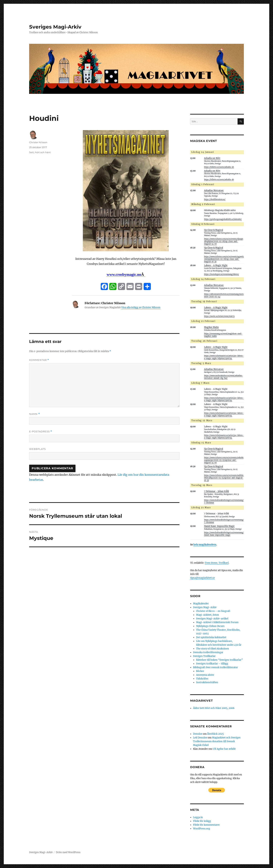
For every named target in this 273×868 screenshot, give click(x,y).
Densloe (198, 734)
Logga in (198, 817)
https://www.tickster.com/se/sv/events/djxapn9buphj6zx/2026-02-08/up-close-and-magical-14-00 (224, 241)
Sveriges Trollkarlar (204, 656)
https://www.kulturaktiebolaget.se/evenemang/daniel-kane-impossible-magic (224, 534)
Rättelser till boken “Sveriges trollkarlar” (219, 660)
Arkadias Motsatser (214, 191)
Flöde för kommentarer (206, 825)
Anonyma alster (205, 675)
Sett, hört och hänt (40, 152)
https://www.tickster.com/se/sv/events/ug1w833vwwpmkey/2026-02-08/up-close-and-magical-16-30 (224, 259)
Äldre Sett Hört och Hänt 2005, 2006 (214, 708)
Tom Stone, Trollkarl (217, 563)
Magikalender (201, 604)
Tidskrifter (202, 679)
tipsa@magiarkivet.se (203, 578)
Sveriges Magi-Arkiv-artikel (212, 619)
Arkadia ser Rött (212, 158)
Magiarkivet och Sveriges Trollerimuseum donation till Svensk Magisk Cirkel (217, 741)
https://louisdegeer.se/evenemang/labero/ (222, 274)
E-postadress (41, 431)
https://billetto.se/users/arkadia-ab (219, 167)
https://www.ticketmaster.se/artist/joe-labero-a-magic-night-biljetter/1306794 (224, 437)
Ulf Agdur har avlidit (224, 749)
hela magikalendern (205, 545)
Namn (35, 414)
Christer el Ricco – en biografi (213, 611)
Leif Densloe (200, 738)
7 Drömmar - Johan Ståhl (217, 491)
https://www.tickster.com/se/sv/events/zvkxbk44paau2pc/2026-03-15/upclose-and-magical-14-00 (224, 460)
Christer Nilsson (38, 142)
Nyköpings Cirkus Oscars (210, 626)
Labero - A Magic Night (216, 265)
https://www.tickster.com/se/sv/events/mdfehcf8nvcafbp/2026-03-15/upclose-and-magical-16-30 (224, 478)
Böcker (200, 671)
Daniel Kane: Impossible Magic (219, 526)
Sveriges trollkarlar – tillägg (212, 664)
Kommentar (39, 360)
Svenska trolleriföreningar (208, 652)
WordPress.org (202, 829)
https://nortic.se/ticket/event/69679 (219, 316)
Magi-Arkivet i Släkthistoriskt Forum (217, 622)
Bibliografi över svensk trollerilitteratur (215, 667)
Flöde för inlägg (202, 821)
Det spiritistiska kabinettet (211, 637)
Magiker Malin (211, 327)
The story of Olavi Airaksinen (213, 649)
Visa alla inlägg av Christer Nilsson (141, 307)
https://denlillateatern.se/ (215, 199)
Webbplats (37, 449)
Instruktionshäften (207, 682)
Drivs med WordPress (68, 852)
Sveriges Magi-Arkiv (55, 27)
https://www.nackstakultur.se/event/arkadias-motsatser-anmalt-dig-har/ (224, 377)
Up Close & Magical (214, 230)
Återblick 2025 (215, 734)
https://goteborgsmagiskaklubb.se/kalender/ (223, 219)
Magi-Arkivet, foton (208, 615)
